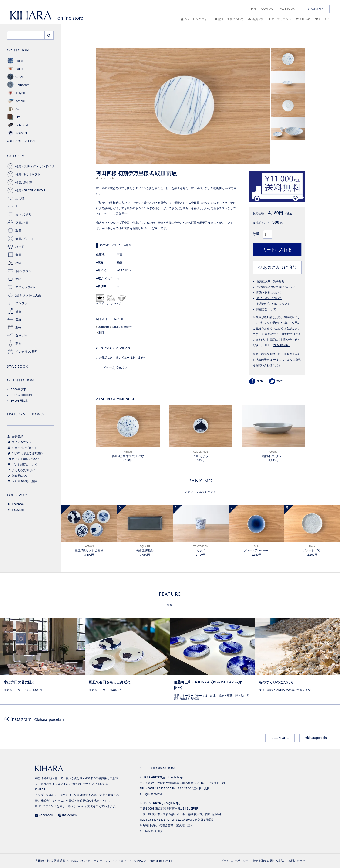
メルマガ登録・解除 (22, 481)
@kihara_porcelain (49, 719)
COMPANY (315, 9)
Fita (14, 117)
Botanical (17, 125)
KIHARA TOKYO (151, 803)
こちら (283, 360)
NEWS (252, 9)
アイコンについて (108, 304)
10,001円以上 (19, 401)
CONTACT (268, 9)
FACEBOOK (287, 9)
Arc (13, 109)
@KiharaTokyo (154, 831)
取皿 (101, 333)
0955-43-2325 (281, 345)
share (256, 381)
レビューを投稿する (114, 368)
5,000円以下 (18, 390)
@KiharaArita (154, 794)
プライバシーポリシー (235, 861)
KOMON (17, 133)
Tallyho (16, 93)
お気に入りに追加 (277, 267)
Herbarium (18, 85)
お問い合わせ (297, 861)
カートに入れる (277, 250)
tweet (276, 381)
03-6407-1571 (157, 820)
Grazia (16, 77)
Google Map (175, 777)
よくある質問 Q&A (21, 470)
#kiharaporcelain (317, 738)
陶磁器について (266, 309)
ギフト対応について (269, 298)
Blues (15, 61)
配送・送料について (229, 19)
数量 (256, 234)
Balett (15, 69)
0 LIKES (322, 19)
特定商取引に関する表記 (268, 861)
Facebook (16, 504)
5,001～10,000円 (21, 395)
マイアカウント (280, 19)
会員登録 (256, 19)
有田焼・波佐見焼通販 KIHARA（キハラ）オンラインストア (77, 861)
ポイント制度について (23, 459)
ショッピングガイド (195, 19)
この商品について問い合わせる (276, 287)
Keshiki (16, 101)
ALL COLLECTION (21, 141)
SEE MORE (280, 738)
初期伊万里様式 (122, 327)
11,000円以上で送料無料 (25, 453)
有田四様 (104, 327)
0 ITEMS (303, 19)
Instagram (16, 510)
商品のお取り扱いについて (273, 304)
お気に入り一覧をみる (270, 281)
